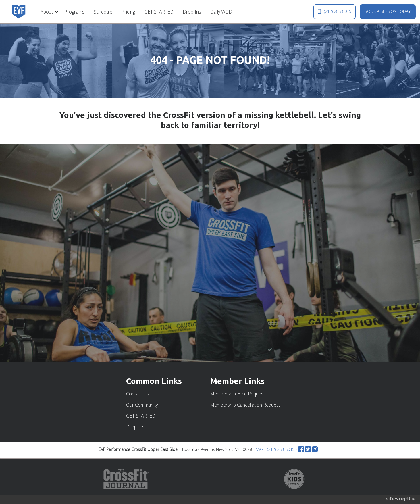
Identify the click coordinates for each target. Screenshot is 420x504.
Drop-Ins (192, 12)
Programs (74, 12)
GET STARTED (159, 12)
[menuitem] (48, 11)
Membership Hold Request (237, 394)
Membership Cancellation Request (245, 405)
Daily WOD (221, 12)
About (47, 12)
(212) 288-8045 (334, 11)
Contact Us (137, 394)
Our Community (142, 405)
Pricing (128, 12)
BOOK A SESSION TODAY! (388, 11)
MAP (260, 449)
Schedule (103, 12)
